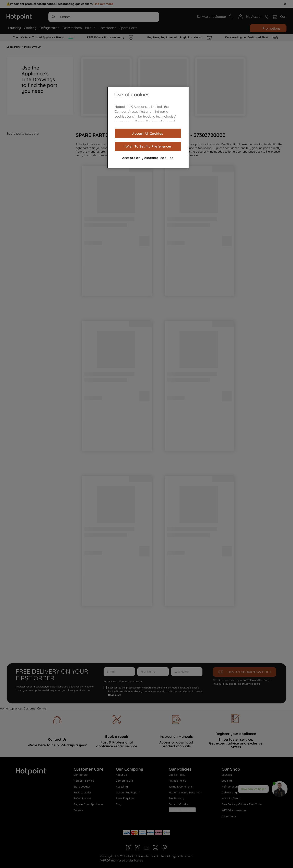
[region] (148, 128)
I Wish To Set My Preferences (148, 146)
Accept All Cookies (148, 133)
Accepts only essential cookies (148, 158)
